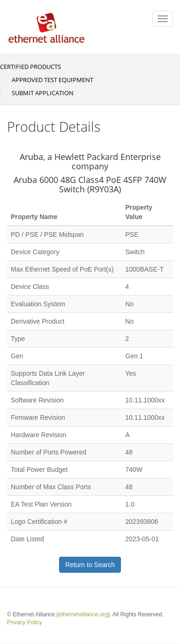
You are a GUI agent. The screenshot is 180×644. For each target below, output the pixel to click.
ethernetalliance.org (83, 614)
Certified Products (30, 67)
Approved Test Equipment (52, 80)
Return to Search (90, 565)
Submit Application (43, 93)
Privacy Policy (25, 622)
